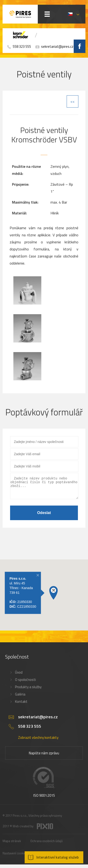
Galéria (20, 698)
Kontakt (21, 705)
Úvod (19, 676)
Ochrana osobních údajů (46, 844)
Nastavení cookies (15, 857)
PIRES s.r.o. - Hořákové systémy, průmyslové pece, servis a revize (20, 14)
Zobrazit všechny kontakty (38, 741)
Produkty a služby (28, 690)
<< (73, 101)
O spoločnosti (25, 683)
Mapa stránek (12, 844)
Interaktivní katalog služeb (57, 857)
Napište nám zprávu (44, 757)
